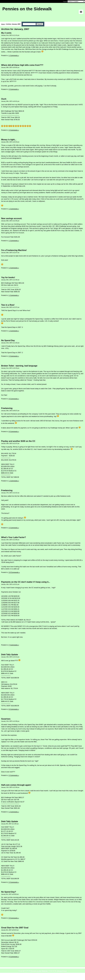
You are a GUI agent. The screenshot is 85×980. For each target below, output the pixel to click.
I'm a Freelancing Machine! (14, 250)
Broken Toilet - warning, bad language (19, 366)
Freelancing (7, 408)
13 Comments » (14, 572)
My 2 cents (6, 33)
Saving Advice (62, 971)
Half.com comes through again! (16, 785)
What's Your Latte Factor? (14, 537)
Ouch (4, 99)
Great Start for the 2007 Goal (15, 928)
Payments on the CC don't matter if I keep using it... (26, 582)
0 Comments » (14, 432)
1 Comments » (14, 55)
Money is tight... (9, 140)
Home (3, 24)
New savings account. (12, 218)
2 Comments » (14, 89)
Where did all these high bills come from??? (22, 65)
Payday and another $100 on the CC (18, 441)
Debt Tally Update (10, 655)
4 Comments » (14, 399)
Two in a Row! (8, 305)
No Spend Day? (9, 892)
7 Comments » (14, 645)
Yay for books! (8, 277)
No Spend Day (8, 340)
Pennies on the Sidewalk (39, 971)
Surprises (6, 719)
